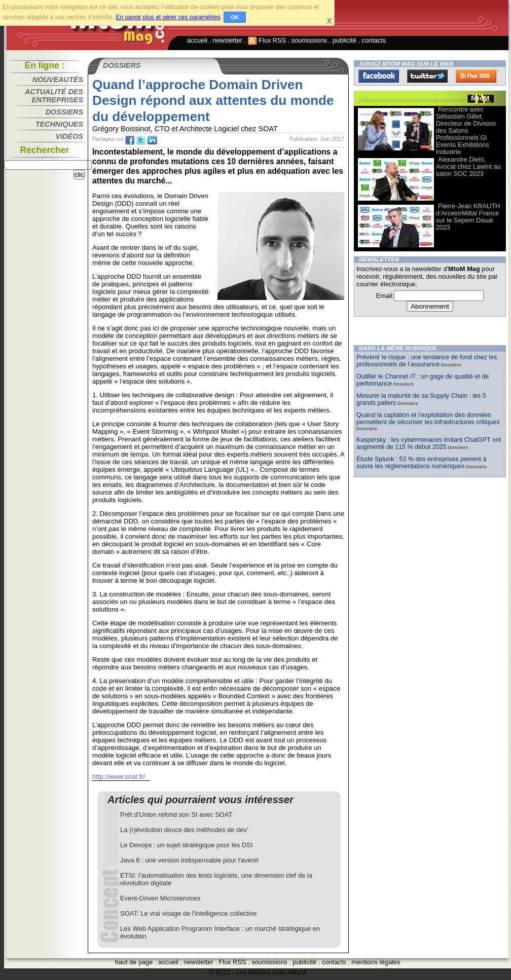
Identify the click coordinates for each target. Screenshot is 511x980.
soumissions (309, 40)
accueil (197, 40)
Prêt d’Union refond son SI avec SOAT (176, 815)
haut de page (134, 962)
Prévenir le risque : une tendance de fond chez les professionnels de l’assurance (427, 361)
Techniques (59, 124)
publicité (344, 40)
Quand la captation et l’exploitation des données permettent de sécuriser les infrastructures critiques (428, 419)
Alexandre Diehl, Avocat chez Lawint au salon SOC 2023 (468, 166)
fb (130, 140)
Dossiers (64, 112)
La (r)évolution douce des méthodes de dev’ (184, 830)
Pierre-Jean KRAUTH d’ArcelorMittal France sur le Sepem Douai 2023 (468, 217)
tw (141, 140)
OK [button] (235, 17)
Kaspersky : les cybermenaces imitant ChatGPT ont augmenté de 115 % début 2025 (429, 443)
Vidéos (69, 136)
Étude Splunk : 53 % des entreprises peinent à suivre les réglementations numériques (421, 463)
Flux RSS (267, 40)
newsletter (228, 40)
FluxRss (476, 76)
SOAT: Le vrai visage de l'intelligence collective (189, 913)
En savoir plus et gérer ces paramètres (168, 17)
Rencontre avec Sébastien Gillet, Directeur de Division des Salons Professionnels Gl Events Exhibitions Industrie (466, 130)
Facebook (379, 76)
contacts (374, 40)
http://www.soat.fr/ (119, 777)
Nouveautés (58, 80)
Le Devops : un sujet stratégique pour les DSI (187, 845)
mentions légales (376, 962)
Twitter (427, 76)
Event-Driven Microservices (160, 898)
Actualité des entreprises (54, 96)
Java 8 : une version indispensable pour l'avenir (189, 860)
